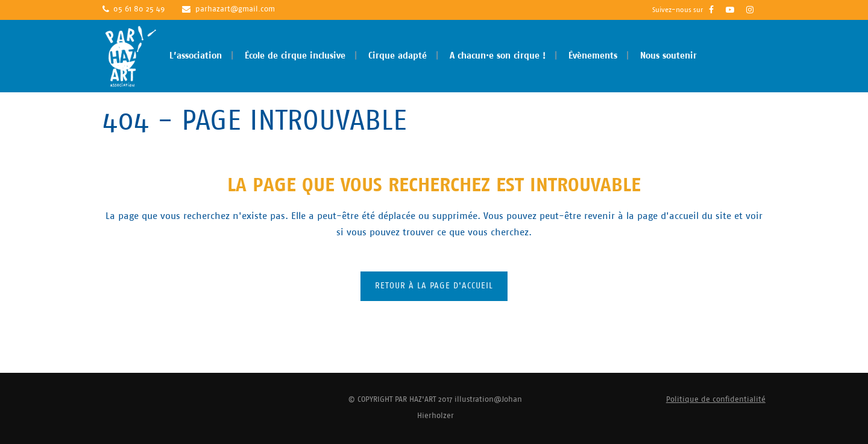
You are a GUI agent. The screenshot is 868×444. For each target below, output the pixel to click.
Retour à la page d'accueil (434, 286)
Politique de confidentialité (716, 400)
